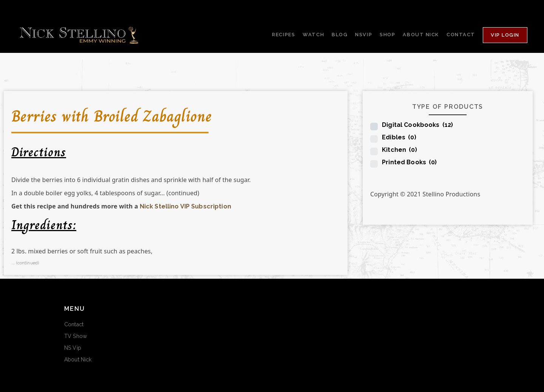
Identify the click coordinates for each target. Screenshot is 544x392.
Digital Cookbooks (417, 125)
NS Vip (73, 348)
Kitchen (399, 150)
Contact (74, 324)
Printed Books (409, 162)
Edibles (399, 137)
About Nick (78, 360)
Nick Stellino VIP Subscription (185, 206)
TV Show (76, 336)
